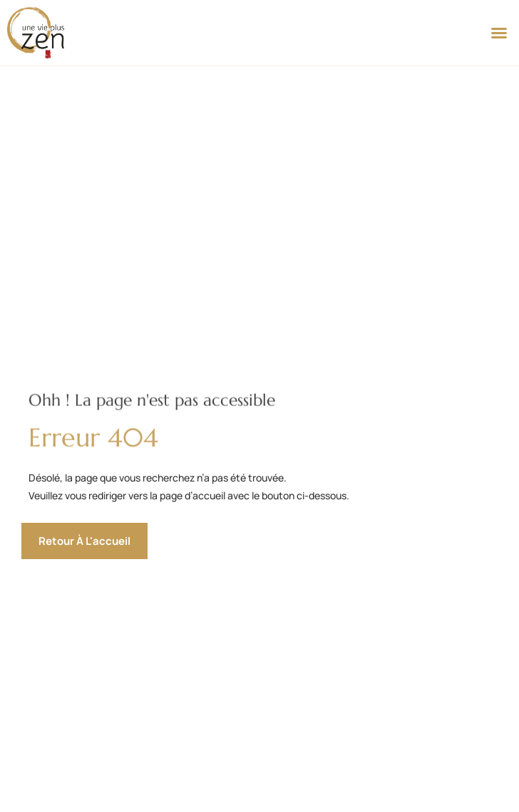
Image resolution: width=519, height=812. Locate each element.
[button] (499, 33)
